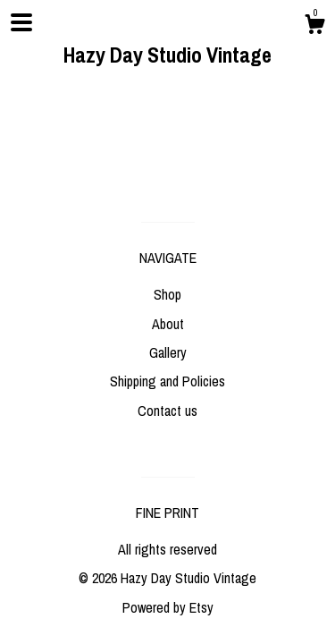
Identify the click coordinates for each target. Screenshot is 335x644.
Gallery (168, 352)
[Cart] (314, 27)
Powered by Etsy (168, 607)
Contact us (167, 411)
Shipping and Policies (167, 381)
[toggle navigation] (21, 22)
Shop (167, 294)
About (168, 324)
